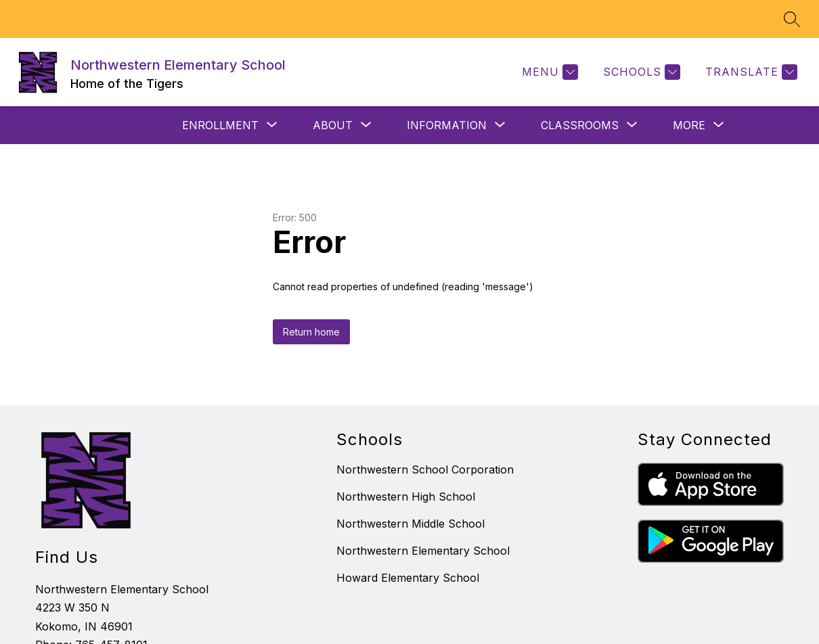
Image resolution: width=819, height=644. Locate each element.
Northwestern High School (406, 497)
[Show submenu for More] (689, 125)
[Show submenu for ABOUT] (333, 125)
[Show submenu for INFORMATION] (447, 125)
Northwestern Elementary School (423, 551)
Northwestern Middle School (411, 524)
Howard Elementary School (408, 578)
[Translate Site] (750, 72)
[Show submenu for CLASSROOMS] (580, 125)
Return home (311, 332)
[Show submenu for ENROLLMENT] (220, 125)
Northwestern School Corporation (425, 469)
